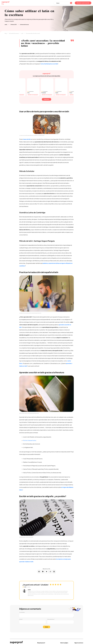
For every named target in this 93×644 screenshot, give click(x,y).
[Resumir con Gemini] (46, 572)
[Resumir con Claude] (43, 572)
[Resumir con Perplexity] (54, 572)
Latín (22, 33)
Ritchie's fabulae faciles (30, 440)
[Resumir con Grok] (50, 572)
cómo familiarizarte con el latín (49, 64)
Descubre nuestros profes (83, 3)
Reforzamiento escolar (14, 33)
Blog (6, 33)
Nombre (21, 619)
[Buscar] (71, 3)
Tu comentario (22, 612)
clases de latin (27, 139)
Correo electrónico (51, 619)
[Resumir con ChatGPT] (39, 572)
